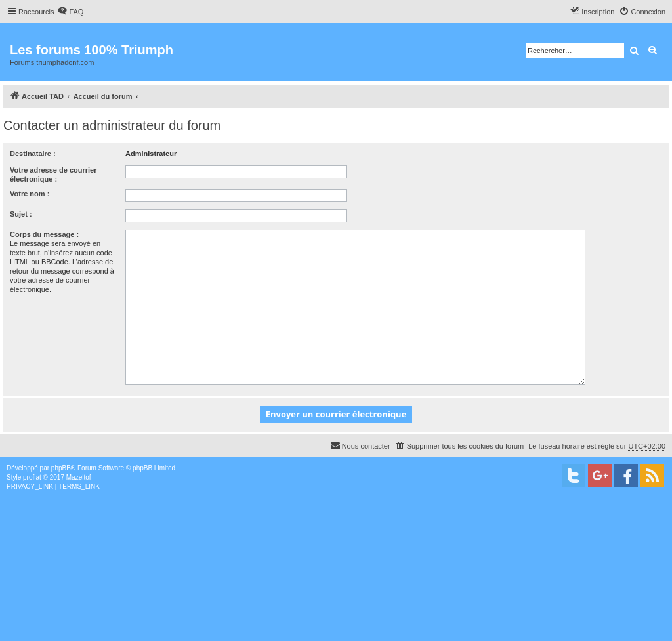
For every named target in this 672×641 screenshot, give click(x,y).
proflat (32, 477)
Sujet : (21, 214)
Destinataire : (33, 154)
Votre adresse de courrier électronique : (53, 175)
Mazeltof (79, 477)
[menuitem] (70, 12)
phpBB (61, 468)
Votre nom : (30, 194)
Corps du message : (44, 234)
